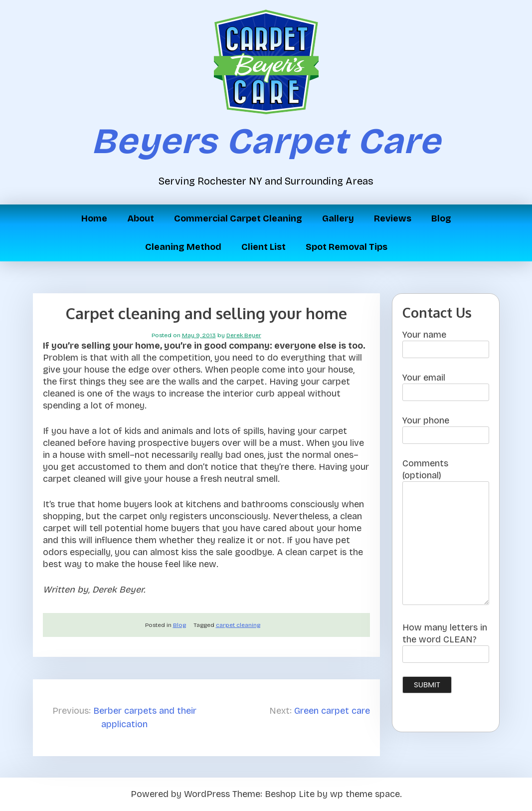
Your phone (446, 428)
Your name (446, 342)
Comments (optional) (446, 533)
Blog (441, 218)
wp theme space (365, 794)
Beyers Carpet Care (266, 141)
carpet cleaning (238, 625)
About (141, 218)
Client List (264, 247)
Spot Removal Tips (347, 247)
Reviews (393, 218)
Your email (446, 385)
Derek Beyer (244, 335)
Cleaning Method (183, 247)
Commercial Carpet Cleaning (238, 218)
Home (94, 218)
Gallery (338, 218)
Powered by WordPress (180, 794)
